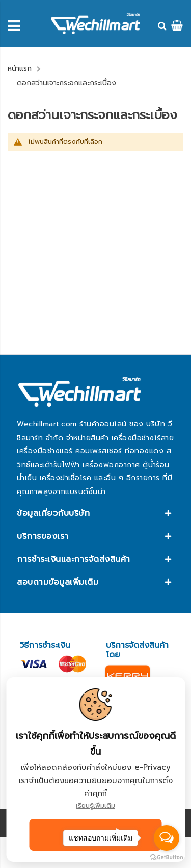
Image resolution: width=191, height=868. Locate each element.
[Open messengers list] (167, 838)
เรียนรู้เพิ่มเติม (95, 806)
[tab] (95, 513)
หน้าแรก (20, 68)
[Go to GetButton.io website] (167, 858)
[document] (95, 770)
